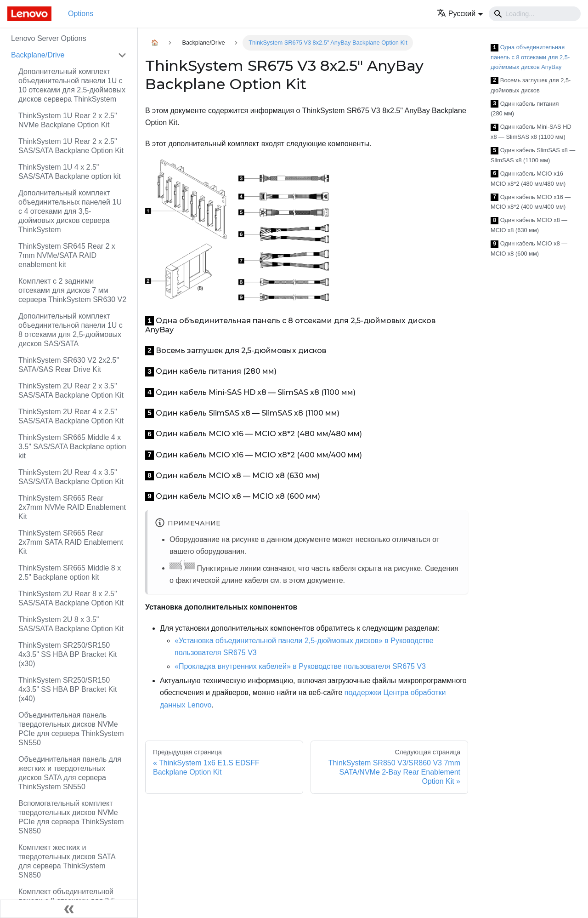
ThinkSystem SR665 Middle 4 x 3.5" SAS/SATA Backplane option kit (72, 447)
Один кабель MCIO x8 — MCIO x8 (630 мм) (529, 225)
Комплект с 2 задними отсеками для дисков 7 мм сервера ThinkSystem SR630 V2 (72, 290)
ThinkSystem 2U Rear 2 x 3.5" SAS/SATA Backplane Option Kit (71, 391)
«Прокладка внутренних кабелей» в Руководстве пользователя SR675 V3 (300, 666)
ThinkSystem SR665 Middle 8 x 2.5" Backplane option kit (70, 573)
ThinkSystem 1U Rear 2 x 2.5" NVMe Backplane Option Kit (68, 120)
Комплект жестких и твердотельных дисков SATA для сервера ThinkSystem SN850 (67, 861)
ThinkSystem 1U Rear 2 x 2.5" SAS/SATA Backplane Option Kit (71, 146)
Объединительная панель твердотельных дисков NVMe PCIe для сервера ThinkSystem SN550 (71, 729)
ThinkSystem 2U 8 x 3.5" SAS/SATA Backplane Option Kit (71, 624)
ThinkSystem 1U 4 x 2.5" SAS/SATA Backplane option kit (70, 172)
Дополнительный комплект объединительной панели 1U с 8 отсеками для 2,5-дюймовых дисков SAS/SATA (71, 330)
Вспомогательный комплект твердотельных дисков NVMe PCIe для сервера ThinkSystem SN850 (71, 817)
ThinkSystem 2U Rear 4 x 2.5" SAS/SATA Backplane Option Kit (71, 416)
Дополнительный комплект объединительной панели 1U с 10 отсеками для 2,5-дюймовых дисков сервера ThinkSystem (72, 85)
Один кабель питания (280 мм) (525, 109)
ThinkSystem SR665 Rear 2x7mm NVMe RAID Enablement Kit (72, 507)
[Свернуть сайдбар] (69, 909)
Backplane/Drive (38, 55)
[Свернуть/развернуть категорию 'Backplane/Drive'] (122, 55)
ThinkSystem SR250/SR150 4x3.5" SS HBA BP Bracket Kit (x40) (68, 689)
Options (81, 14)
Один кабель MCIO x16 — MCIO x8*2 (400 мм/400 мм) (531, 202)
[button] (460, 14)
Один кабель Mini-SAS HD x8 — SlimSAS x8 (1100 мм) (531, 132)
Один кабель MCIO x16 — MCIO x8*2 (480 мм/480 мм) (531, 179)
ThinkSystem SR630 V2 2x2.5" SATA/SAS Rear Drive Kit (69, 365)
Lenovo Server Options (49, 38)
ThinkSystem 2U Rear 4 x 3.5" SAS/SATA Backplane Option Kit (71, 477)
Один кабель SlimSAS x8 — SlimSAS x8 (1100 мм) (533, 155)
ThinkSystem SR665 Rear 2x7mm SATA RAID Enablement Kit (71, 542)
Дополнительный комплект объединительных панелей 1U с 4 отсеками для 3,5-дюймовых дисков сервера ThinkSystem (70, 211)
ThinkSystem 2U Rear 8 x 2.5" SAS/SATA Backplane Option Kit (71, 598)
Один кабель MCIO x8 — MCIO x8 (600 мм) (529, 248)
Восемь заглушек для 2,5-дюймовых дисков (531, 85)
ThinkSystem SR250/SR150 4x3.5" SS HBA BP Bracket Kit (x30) (68, 654)
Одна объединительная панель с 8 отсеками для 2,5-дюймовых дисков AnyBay (530, 57)
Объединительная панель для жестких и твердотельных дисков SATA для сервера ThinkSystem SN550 (70, 773)
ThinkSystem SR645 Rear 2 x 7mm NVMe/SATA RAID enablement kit (67, 255)
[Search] (535, 14)
